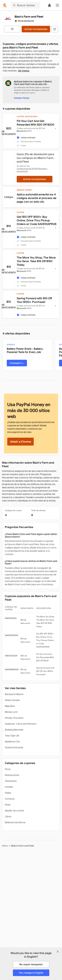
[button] (57, 5)
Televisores (11, 781)
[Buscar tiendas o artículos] (26, 5)
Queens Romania (14, 747)
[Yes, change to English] (31, 973)
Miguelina (10, 706)
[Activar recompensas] (36, 29)
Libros (8, 816)
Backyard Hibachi (14, 694)
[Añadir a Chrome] (21, 442)
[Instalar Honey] (22, 98)
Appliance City (12, 742)
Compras (10, 799)
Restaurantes (12, 775)
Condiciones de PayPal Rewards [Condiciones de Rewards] (31, 169)
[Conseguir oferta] (17, 363)
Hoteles (9, 787)
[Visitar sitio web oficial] (55, 29)
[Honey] (5, 5)
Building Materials (14, 730)
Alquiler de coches (14, 811)
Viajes (8, 793)
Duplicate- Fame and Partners (21, 724)
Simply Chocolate (14, 718)
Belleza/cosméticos (15, 822)
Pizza (8, 769)
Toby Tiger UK (12, 736)
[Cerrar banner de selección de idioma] (58, 952)
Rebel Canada (12, 700)
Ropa (8, 805)
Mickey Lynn (11, 712)
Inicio (5, 846)
